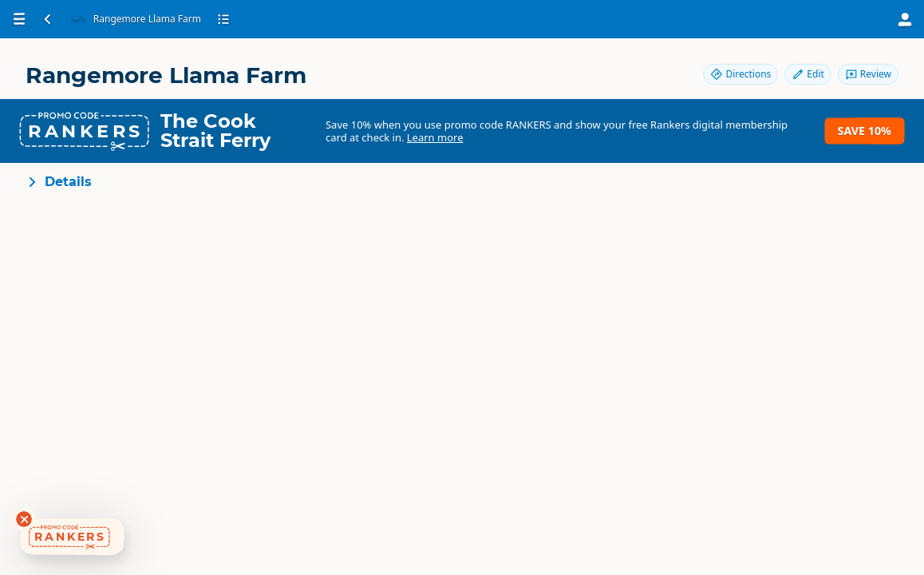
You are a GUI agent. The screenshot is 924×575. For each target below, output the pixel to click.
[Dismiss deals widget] (24, 519)
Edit (808, 74)
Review (868, 74)
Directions (740, 74)
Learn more (435, 137)
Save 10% (865, 131)
